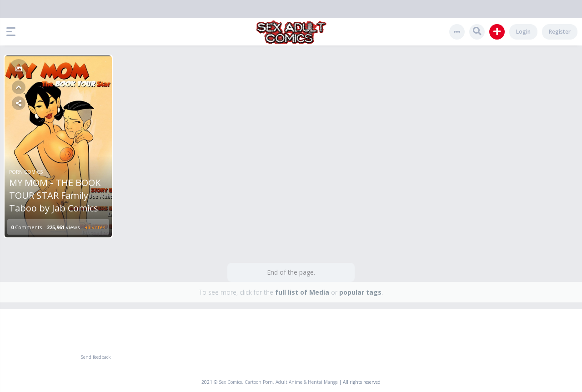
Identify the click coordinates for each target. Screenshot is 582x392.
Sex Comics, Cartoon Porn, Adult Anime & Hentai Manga (278, 382)
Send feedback (96, 357)
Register (560, 32)
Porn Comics (26, 172)
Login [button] (523, 32)
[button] (13, 32)
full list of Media (302, 292)
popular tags (360, 292)
